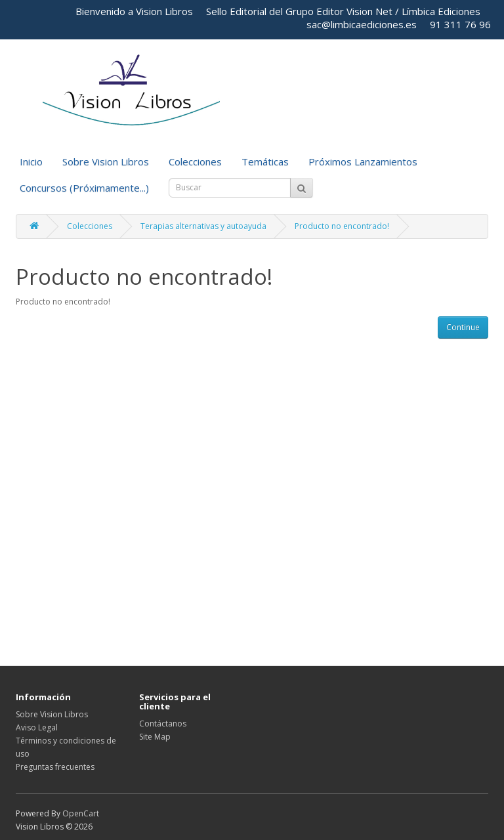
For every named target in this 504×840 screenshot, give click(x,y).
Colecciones (195, 161)
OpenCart (81, 813)
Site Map (155, 737)
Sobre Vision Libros (106, 161)
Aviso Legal (37, 727)
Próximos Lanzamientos (363, 161)
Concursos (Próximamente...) (84, 188)
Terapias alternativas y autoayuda (203, 226)
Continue (463, 327)
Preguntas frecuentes (55, 767)
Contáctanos (163, 724)
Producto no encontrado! (342, 226)
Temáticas (265, 161)
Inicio (31, 161)
